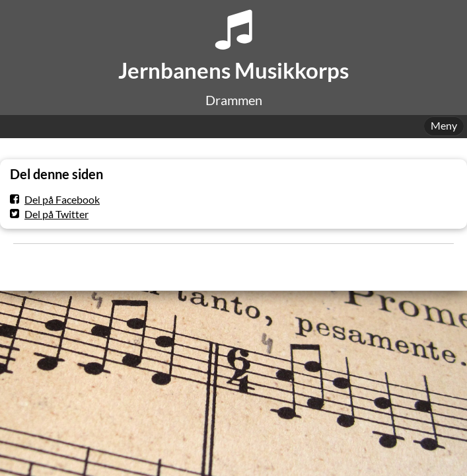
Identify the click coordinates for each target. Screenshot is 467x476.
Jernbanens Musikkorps (234, 70)
